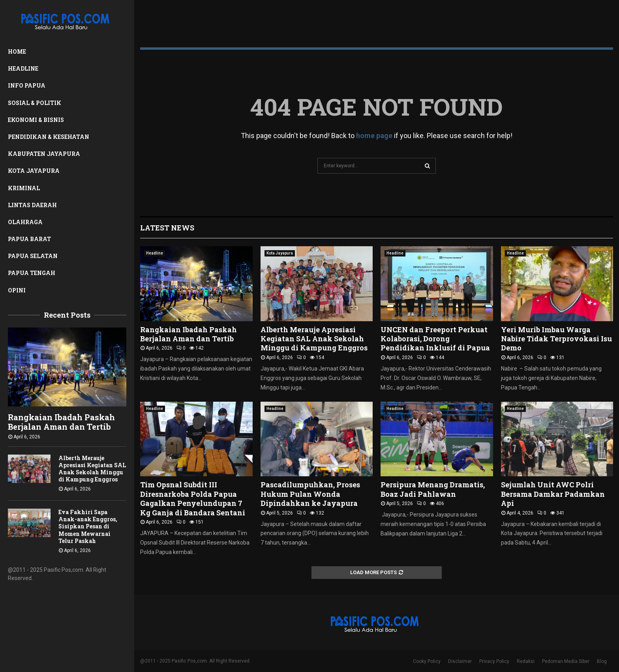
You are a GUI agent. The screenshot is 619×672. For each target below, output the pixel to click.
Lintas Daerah (32, 205)
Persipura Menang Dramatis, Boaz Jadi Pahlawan (433, 489)
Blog (602, 661)
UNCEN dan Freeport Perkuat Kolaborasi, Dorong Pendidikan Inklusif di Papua (435, 339)
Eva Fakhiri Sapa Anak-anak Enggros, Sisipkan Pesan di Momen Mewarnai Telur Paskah (88, 526)
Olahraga (25, 222)
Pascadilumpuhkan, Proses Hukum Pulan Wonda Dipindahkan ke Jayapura (310, 494)
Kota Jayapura (34, 171)
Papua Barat (29, 239)
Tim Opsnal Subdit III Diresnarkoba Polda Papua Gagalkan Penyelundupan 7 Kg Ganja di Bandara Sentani (193, 498)
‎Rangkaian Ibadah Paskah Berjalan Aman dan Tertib (61, 422)
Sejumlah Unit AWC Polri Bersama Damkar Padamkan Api (553, 494)
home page (374, 136)
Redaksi (526, 661)
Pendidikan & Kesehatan (49, 137)
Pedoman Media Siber (566, 661)
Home (17, 51)
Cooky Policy (427, 661)
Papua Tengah (32, 273)
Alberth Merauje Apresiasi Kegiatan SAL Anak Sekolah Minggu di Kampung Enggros (92, 469)
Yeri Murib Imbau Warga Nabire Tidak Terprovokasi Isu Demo (556, 339)
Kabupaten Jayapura (44, 154)
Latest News (167, 228)
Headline (23, 68)
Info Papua (27, 85)
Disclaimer (460, 661)
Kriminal (24, 188)
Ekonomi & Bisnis (36, 120)
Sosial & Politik (35, 103)
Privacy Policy (494, 661)
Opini (17, 290)
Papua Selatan (33, 256)
